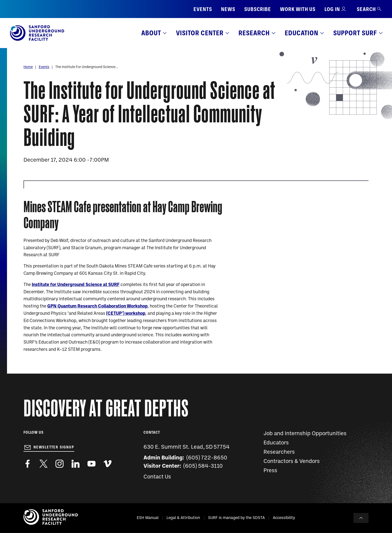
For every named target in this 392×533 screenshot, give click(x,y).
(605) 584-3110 (203, 466)
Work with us (298, 9)
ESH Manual (148, 518)
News (228, 9)
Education (301, 33)
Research (254, 33)
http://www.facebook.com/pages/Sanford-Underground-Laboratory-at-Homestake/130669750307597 (27, 464)
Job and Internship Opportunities (305, 434)
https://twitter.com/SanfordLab (43, 464)
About (151, 33)
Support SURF (355, 33)
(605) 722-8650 (207, 458)
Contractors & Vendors (292, 462)
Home (28, 67)
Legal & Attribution (183, 518)
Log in (332, 9)
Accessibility (284, 518)
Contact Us (157, 477)
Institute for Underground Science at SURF (76, 285)
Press (270, 471)
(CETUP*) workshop (126, 314)
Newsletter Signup (54, 447)
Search (369, 9)
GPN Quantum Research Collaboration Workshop (97, 306)
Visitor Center (200, 33)
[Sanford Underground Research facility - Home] (37, 40)
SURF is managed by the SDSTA (236, 518)
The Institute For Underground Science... (87, 67)
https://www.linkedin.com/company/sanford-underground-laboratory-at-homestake (75, 464)
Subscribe (258, 9)
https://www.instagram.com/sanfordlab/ (59, 464)
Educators (276, 443)
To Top (361, 518)
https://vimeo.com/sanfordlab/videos (107, 464)
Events (203, 9)
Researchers (279, 452)
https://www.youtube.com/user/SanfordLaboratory (91, 464)
